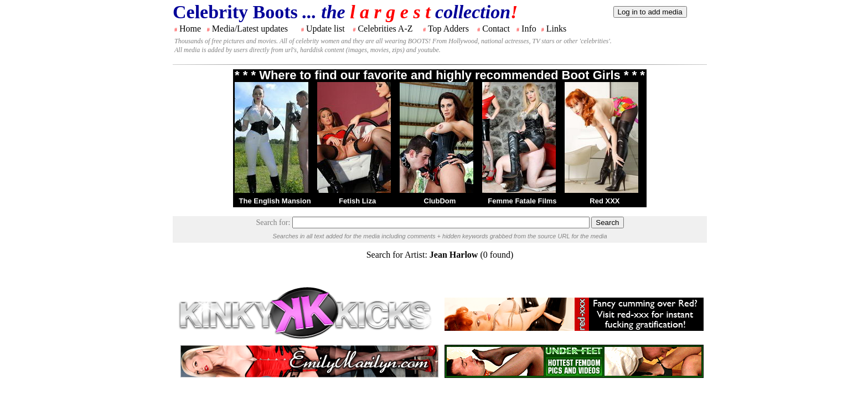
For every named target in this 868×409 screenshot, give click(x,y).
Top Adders (448, 29)
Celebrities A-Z (385, 29)
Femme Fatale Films (522, 201)
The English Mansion (275, 201)
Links (556, 29)
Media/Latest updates (250, 29)
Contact (496, 29)
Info (529, 29)
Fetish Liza (357, 201)
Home (190, 29)
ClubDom (440, 201)
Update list (325, 29)
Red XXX (604, 201)
